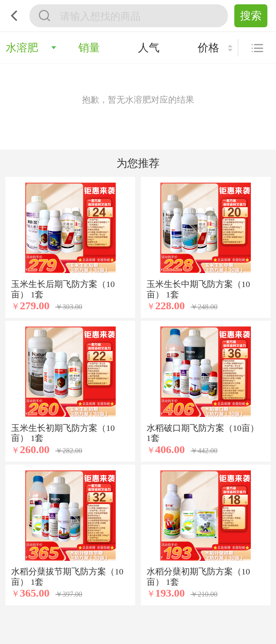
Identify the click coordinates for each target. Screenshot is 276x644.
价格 (208, 48)
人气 (149, 48)
